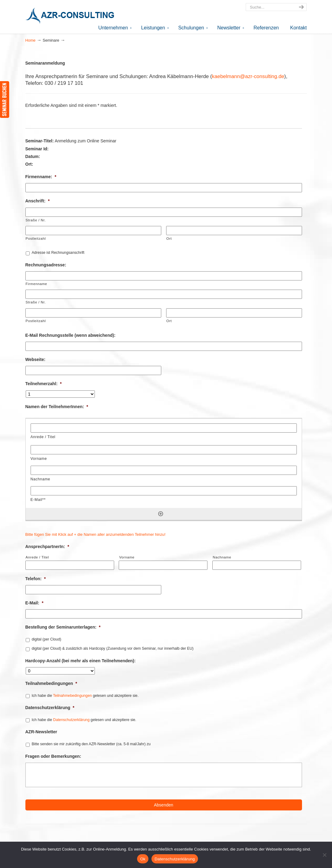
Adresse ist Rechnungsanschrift (58, 253)
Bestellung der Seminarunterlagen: (63, 627)
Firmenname (37, 284)
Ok (143, 859)
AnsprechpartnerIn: (47, 547)
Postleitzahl (36, 239)
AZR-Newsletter (41, 732)
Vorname (127, 557)
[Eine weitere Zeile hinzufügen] (161, 514)
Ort (169, 239)
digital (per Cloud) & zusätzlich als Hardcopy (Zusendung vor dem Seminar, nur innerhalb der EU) (112, 648)
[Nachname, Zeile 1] (164, 470)
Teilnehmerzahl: (44, 384)
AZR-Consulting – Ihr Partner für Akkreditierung (71, 16)
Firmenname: (41, 177)
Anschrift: (38, 201)
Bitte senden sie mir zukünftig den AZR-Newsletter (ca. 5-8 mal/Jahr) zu (91, 744)
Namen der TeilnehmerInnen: (57, 407)
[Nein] (324, 855)
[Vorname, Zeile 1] (164, 450)
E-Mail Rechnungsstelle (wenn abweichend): (71, 335)
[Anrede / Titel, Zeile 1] (164, 428)
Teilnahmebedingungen (51, 683)
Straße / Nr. (36, 220)
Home (31, 40)
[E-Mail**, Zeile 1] (164, 491)
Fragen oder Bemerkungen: (53, 756)
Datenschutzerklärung (50, 708)
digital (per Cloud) (46, 639)
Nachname (222, 557)
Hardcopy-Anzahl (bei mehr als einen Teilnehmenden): (81, 661)
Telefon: (36, 579)
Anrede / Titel (37, 557)
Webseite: (35, 359)
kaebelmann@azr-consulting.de (248, 76)
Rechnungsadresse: (46, 265)
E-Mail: (34, 603)
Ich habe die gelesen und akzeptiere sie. (85, 696)
